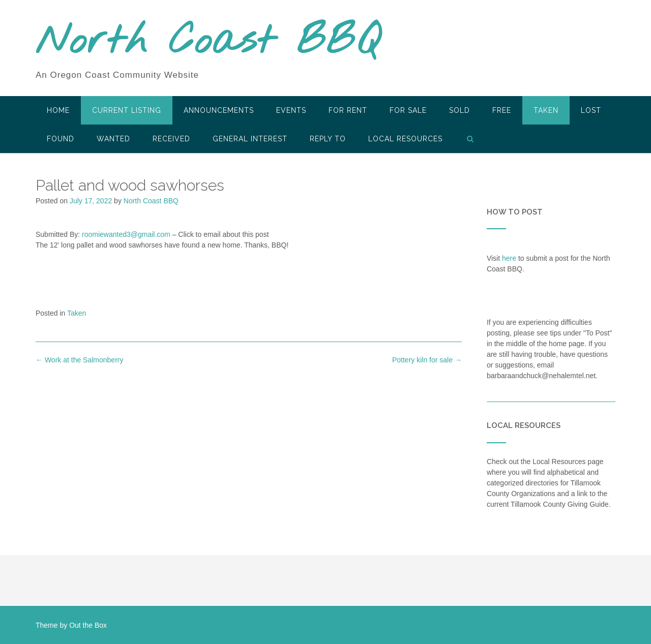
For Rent (348, 110)
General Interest (250, 139)
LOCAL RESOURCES (405, 139)
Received (171, 139)
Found (61, 139)
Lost (591, 110)
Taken (546, 110)
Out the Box (88, 625)
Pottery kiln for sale (427, 360)
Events (291, 110)
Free (502, 110)
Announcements (219, 110)
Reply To (328, 139)
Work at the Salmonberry (79, 360)
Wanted (113, 139)
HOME (58, 110)
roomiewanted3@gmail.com (126, 234)
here (509, 258)
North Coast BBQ (208, 42)
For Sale (408, 110)
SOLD (460, 110)
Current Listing (127, 110)
